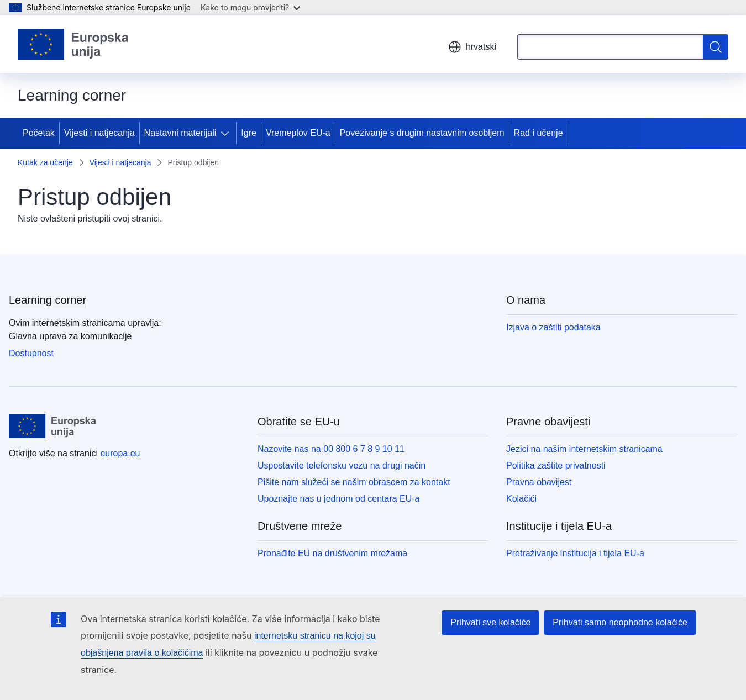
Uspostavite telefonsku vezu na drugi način (342, 465)
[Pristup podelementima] (227, 133)
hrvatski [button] (472, 47)
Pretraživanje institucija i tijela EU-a (575, 553)
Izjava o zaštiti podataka (553, 327)
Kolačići (521, 499)
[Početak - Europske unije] (73, 44)
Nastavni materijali (180, 133)
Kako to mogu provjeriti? (250, 7)
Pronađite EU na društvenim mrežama (332, 553)
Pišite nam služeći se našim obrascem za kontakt (354, 482)
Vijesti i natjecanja (99, 133)
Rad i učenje (539, 133)
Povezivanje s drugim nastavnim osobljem (422, 133)
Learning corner (48, 300)
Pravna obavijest (539, 482)
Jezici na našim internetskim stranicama (584, 449)
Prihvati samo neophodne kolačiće (620, 622)
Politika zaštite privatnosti (556, 465)
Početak (39, 133)
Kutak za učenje (45, 162)
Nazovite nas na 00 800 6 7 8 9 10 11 (331, 449)
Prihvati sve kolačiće (490, 622)
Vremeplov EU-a (298, 133)
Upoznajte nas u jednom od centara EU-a (339, 499)
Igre (249, 133)
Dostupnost (31, 353)
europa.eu (120, 453)
